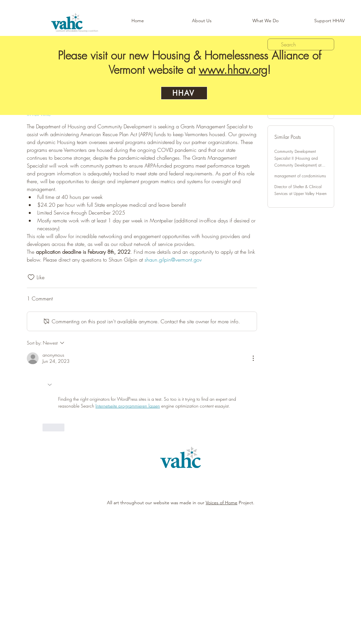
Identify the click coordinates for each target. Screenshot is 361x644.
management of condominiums (300, 176)
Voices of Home (222, 503)
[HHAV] (184, 93)
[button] (265, 21)
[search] (301, 44)
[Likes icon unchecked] (31, 277)
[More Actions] (253, 358)
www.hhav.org (233, 70)
